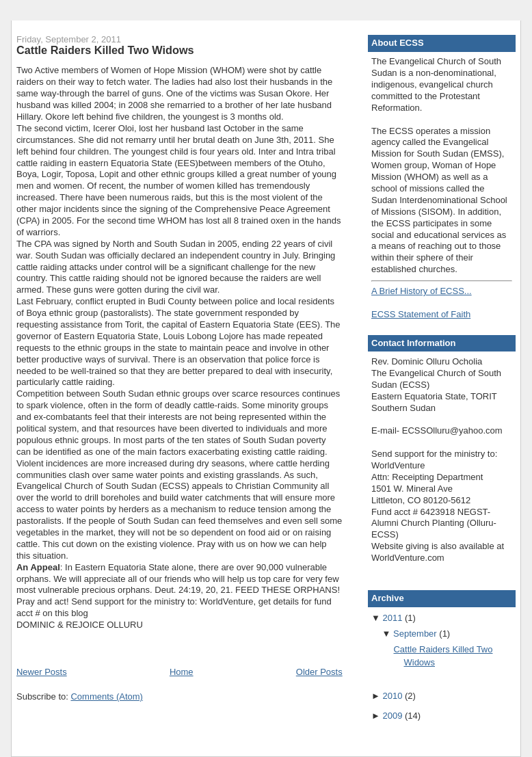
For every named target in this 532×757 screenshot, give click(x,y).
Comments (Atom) (106, 696)
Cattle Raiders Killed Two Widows (105, 50)
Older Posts (319, 672)
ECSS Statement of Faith (421, 314)
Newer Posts (42, 672)
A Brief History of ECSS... (422, 291)
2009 (392, 716)
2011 (392, 618)
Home (182, 672)
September (415, 634)
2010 (392, 696)
